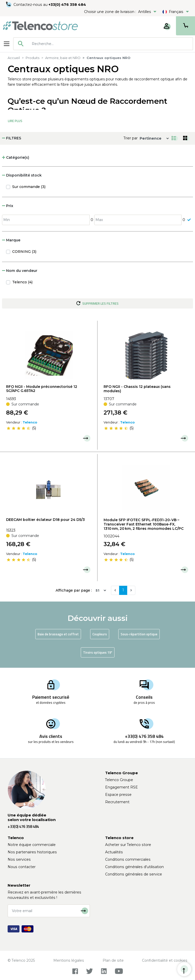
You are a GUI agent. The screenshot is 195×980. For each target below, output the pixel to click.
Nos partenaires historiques (32, 852)
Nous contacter (22, 867)
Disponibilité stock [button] (22, 175)
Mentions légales (69, 960)
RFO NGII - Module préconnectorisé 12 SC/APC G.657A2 (42, 389)
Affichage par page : (74, 590)
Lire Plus (15, 121)
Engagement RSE (121, 787)
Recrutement (117, 802)
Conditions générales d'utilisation (134, 867)
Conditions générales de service (134, 874)
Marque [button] (11, 240)
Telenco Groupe (119, 780)
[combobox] (103, 44)
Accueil (14, 58)
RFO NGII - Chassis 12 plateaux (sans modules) (137, 389)
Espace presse (118, 795)
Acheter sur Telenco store (128, 845)
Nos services (19, 859)
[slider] (19, 428)
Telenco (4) (22, 282)
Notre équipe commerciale (32, 845)
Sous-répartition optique (139, 634)
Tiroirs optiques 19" (98, 652)
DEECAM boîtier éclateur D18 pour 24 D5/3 (45, 520)
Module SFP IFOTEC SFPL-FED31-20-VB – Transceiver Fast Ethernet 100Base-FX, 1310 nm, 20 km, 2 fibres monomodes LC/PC (144, 524)
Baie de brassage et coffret (58, 634)
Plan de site (113, 960)
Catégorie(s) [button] (16, 157)
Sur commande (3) (29, 187)
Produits (32, 58)
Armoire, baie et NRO (63, 58)
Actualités (114, 852)
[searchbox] (110, 44)
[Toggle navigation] (7, 44)
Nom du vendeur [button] (20, 271)
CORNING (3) (24, 252)
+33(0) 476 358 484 (67, 5)
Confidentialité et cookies (165, 960)
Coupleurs (100, 634)
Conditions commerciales (128, 859)
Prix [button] (8, 206)
